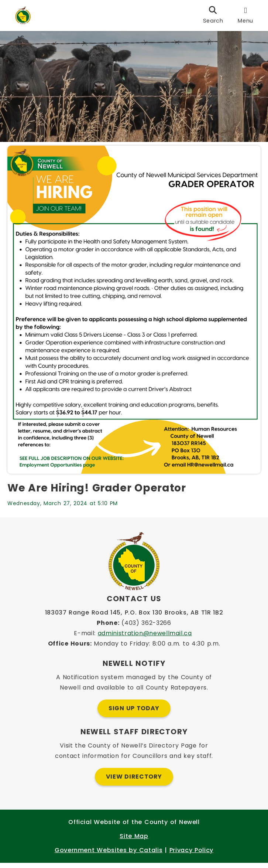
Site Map (134, 841)
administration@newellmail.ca (145, 638)
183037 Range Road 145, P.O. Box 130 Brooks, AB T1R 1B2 (134, 618)
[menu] (245, 16)
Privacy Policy (191, 855)
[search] (213, 16)
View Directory (134, 782)
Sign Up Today (134, 713)
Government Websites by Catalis (109, 855)
